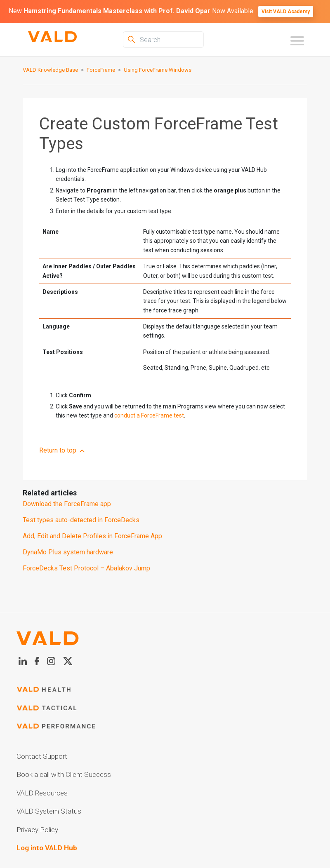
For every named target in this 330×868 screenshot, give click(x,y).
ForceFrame (101, 70)
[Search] (163, 40)
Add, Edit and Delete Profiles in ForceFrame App (92, 536)
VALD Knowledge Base (50, 70)
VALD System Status (49, 811)
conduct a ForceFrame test (149, 415)
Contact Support (42, 756)
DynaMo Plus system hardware (68, 552)
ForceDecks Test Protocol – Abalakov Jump (86, 568)
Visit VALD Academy (286, 12)
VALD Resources (42, 793)
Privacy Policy (37, 830)
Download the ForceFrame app (67, 504)
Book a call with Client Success (64, 774)
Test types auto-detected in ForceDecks (81, 520)
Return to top (63, 451)
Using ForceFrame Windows (158, 70)
